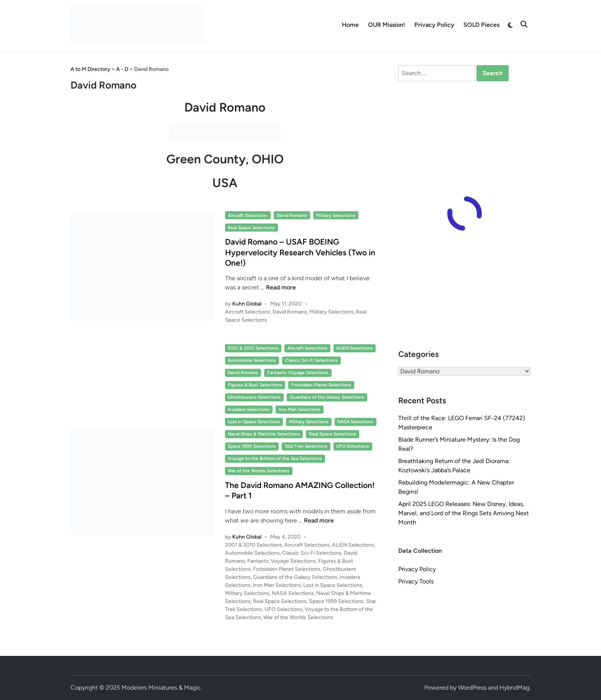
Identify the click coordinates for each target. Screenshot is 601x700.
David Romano (292, 215)
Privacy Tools (416, 581)
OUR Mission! (387, 25)
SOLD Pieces (481, 25)
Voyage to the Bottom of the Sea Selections (275, 458)
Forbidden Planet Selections (321, 385)
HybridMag (514, 688)
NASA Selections (355, 422)
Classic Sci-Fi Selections (311, 360)
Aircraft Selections (248, 215)
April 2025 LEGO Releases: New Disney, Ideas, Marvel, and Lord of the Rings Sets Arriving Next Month (464, 513)
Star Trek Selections (306, 446)
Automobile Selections (252, 360)
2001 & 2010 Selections (253, 348)
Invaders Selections (249, 409)
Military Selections (336, 215)
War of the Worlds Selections (259, 471)
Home (350, 25)
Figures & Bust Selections (255, 385)
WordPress (472, 688)
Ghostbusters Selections (254, 397)
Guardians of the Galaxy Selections (327, 397)
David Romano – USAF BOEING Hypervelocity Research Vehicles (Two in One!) (300, 252)
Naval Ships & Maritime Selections (264, 434)
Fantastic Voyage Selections (298, 373)
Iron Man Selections (300, 409)
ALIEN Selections (354, 348)
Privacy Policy (434, 25)
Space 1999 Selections (252, 446)
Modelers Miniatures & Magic (161, 688)
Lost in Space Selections (254, 422)
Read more (281, 287)
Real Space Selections (251, 228)
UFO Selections (353, 446)
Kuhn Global (247, 304)
